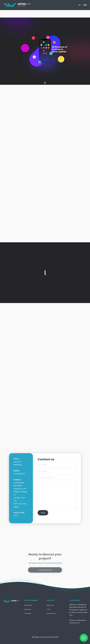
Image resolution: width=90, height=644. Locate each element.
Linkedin (28, 613)
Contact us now (45, 596)
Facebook (28, 605)
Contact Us (51, 613)
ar (79, 5)
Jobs (49, 609)
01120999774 (74, 623)
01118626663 (81, 620)
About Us (50, 605)
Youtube (28, 609)
